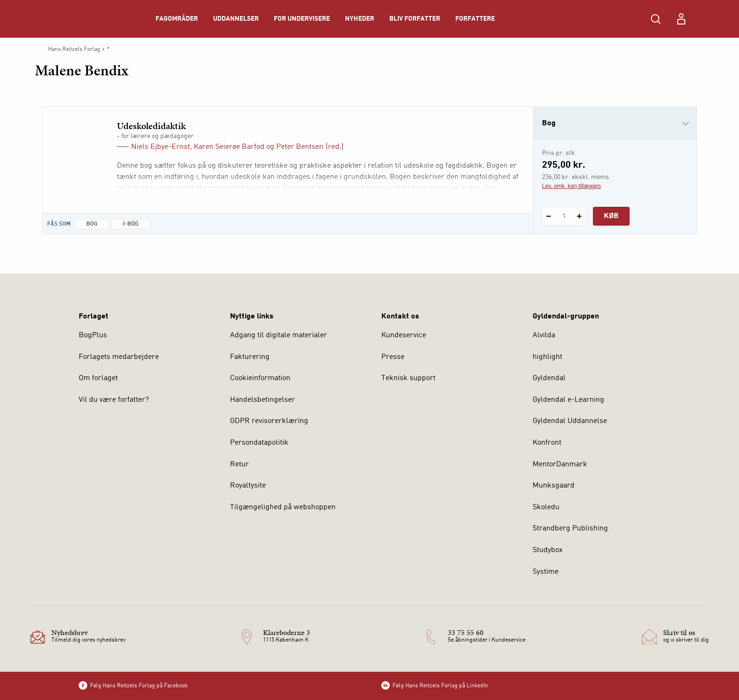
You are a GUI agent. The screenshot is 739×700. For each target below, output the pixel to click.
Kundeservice (404, 335)
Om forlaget (98, 378)
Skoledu (546, 507)
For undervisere (302, 19)
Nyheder (360, 19)
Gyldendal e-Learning (568, 400)
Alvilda (544, 335)
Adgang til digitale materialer (279, 335)
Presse (393, 357)
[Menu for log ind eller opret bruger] (681, 19)
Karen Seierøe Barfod (229, 147)
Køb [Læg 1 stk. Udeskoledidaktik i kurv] (611, 216)
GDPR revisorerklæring (269, 421)
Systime (546, 572)
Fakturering (250, 357)
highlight (547, 357)
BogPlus (93, 335)
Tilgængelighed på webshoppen (283, 507)
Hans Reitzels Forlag (74, 49)
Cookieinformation (260, 378)
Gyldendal (549, 378)
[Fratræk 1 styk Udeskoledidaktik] (548, 216)
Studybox (548, 550)
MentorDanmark (560, 464)
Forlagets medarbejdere (119, 357)
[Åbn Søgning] (656, 19)
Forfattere (475, 19)
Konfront (547, 443)
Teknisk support (408, 378)
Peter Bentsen (300, 147)
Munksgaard (554, 486)
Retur (239, 464)
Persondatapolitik (259, 443)
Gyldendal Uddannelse (570, 421)
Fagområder (177, 19)
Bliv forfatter (415, 19)
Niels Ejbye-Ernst (160, 147)
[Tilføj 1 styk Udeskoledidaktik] (579, 216)
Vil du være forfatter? (114, 400)
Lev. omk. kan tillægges (571, 186)
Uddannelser (236, 19)
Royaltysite (248, 486)
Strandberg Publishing (570, 529)
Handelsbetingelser (263, 400)
